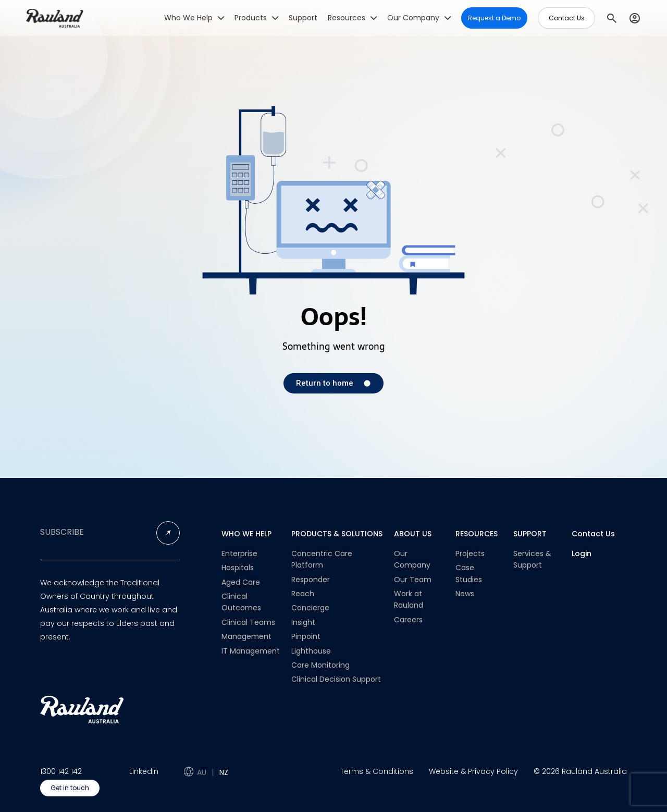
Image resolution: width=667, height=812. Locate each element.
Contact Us (593, 534)
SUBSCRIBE (62, 532)
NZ (224, 772)
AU (202, 772)
